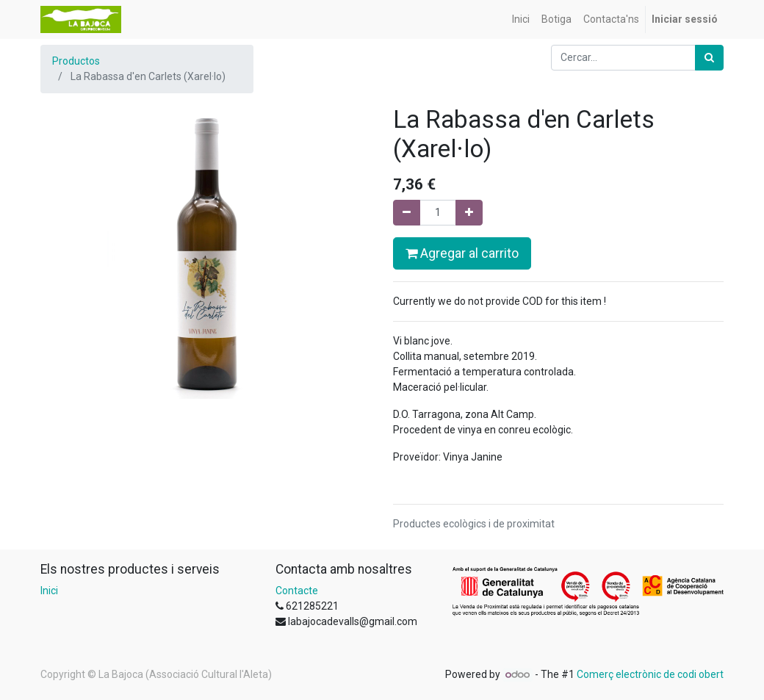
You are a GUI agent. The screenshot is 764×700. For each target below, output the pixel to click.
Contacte (297, 591)
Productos (76, 61)
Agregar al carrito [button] (462, 253)
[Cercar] (709, 58)
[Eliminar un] (407, 213)
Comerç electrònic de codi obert (650, 674)
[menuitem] (521, 19)
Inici (49, 591)
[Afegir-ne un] (469, 213)
